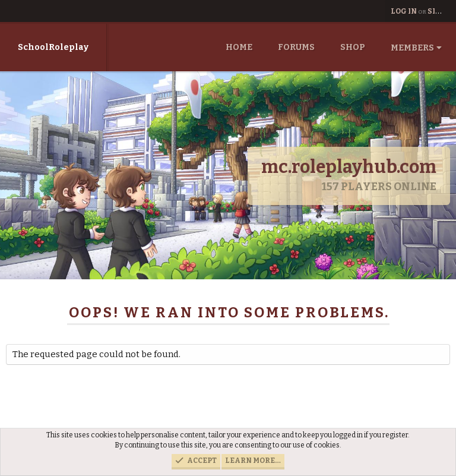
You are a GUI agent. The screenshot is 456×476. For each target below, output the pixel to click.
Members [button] (412, 48)
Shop (353, 47)
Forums (296, 47)
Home (239, 47)
